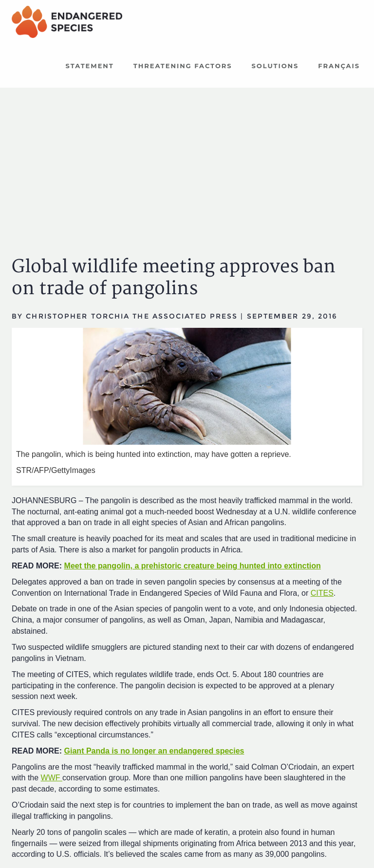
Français (339, 66)
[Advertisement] (187, 163)
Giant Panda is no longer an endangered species (154, 751)
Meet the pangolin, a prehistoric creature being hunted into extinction (193, 566)
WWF (52, 778)
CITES (322, 593)
